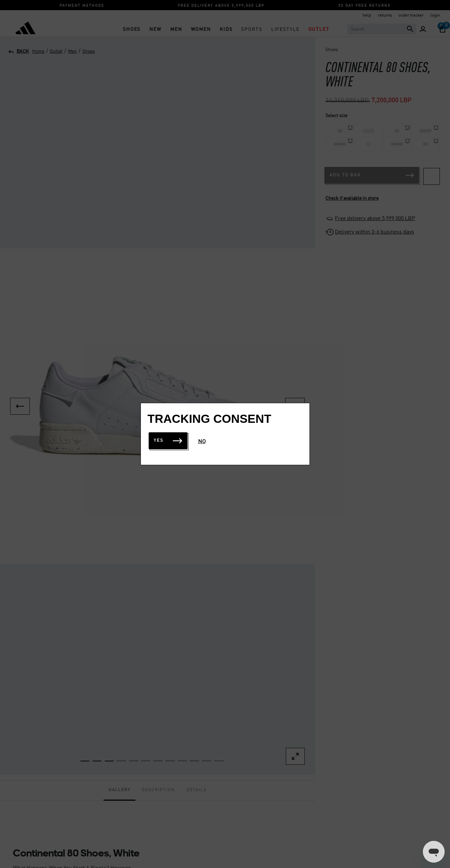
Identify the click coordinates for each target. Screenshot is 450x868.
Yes (168, 441)
